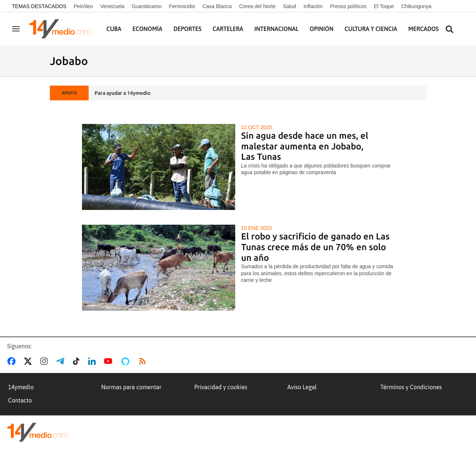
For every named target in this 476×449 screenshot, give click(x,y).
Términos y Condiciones (411, 387)
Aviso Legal (302, 387)
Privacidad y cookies (221, 387)
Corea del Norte (257, 6)
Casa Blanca (217, 6)
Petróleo (83, 6)
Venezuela (112, 6)
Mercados (424, 29)
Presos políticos (348, 6)
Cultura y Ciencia (371, 29)
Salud (290, 6)
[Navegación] (16, 29)
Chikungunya (416, 6)
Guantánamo (147, 6)
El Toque (384, 6)
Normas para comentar (131, 387)
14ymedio (21, 387)
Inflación (313, 6)
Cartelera (228, 29)
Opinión (321, 29)
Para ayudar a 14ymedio (122, 93)
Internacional (277, 29)
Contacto (20, 400)
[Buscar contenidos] (449, 30)
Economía (148, 29)
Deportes (188, 29)
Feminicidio (182, 6)
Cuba (114, 29)
